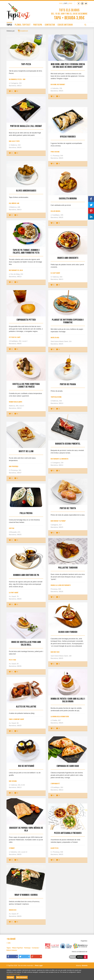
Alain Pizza (55, 848)
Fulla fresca (26, 513)
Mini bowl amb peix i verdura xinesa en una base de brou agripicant (68, 66)
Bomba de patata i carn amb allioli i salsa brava (68, 700)
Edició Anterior (65, 25)
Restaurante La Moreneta (59, 459)
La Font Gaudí (14, 593)
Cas (61, 3)
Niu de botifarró (26, 766)
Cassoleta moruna (68, 199)
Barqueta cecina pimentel (68, 444)
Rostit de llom (26, 451)
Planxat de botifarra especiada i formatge (68, 321)
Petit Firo (12, 660)
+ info (9, 943)
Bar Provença (14, 466)
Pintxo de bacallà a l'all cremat (26, 126)
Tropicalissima (56, 397)
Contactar (50, 25)
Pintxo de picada (68, 384)
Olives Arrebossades (26, 191)
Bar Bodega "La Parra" (58, 521)
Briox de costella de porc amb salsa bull (26, 643)
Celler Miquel (56, 211)
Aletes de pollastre (26, 707)
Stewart (12, 848)
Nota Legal (39, 966)
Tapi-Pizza (26, 64)
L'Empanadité (55, 784)
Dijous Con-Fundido (68, 632)
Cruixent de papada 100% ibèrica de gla (26, 829)
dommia (85, 966)
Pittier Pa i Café (15, 337)
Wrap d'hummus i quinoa (26, 895)
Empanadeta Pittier (26, 320)
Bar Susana (13, 781)
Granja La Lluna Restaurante (61, 585)
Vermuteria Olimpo (16, 402)
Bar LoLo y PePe (14, 141)
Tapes (9, 25)
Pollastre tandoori (68, 568)
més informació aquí (13, 974)
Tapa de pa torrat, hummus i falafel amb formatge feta (26, 251)
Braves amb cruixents (68, 258)
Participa (38, 25)
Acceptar (10, 977)
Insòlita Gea (55, 338)
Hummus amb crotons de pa (26, 575)
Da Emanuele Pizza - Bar (17, 79)
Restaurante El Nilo (16, 270)
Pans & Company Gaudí (16, 719)
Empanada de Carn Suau (68, 766)
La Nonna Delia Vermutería (60, 717)
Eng (70, 3)
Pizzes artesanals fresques (68, 833)
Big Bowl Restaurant (58, 85)
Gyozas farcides (68, 137)
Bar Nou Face (55, 652)
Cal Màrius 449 (14, 203)
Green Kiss (13, 910)
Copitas (12, 528)
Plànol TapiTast (23, 25)
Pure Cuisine (55, 152)
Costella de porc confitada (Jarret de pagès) (26, 385)
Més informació (22, 977)
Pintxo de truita (68, 508)
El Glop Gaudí (55, 273)
